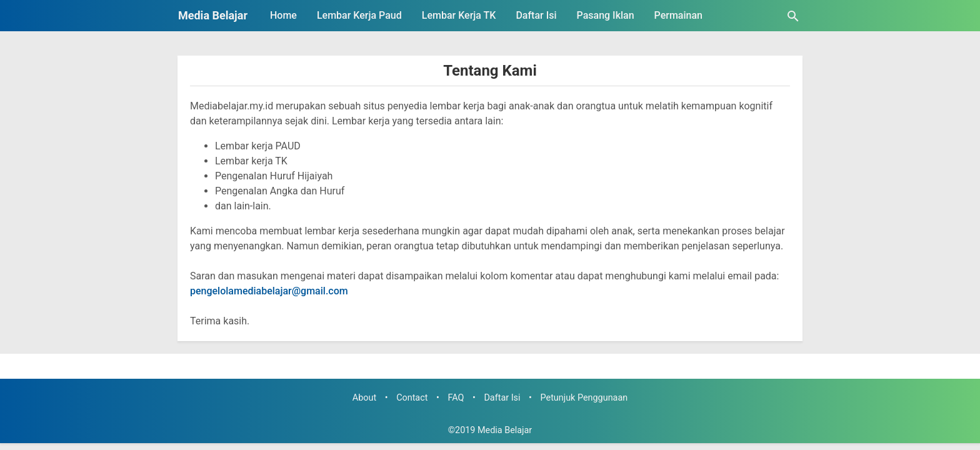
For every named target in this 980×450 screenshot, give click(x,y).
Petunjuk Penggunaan (584, 398)
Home (283, 15)
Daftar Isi (536, 15)
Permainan (678, 15)
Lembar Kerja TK (459, 15)
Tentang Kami (490, 71)
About (364, 398)
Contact (412, 398)
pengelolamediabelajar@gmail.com (269, 291)
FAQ (456, 398)
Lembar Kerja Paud (359, 15)
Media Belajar (213, 15)
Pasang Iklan (606, 15)
